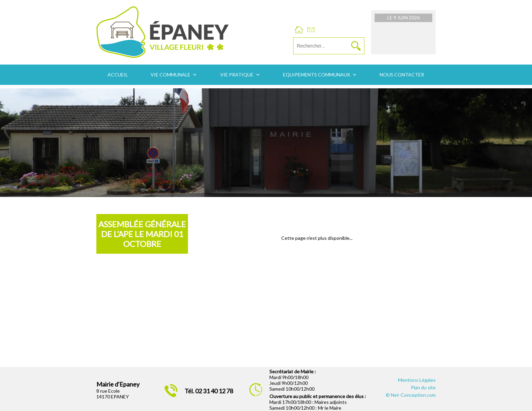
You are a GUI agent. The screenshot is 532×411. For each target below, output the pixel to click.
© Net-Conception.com (411, 395)
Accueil (118, 75)
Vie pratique (237, 75)
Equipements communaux (317, 75)
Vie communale (170, 75)
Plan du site (423, 387)
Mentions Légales (417, 380)
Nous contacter (402, 75)
